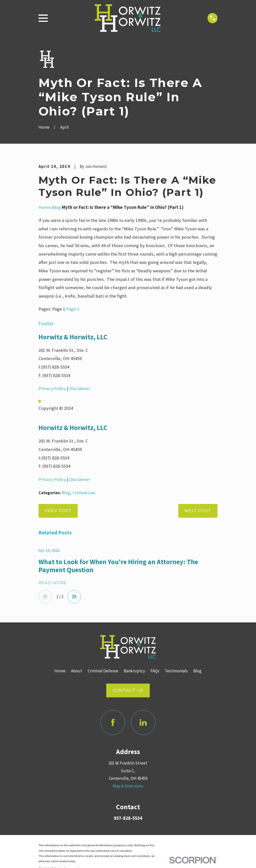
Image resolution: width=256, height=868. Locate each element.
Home (45, 207)
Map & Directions (128, 786)
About (77, 671)
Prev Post (58, 511)
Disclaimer (80, 388)
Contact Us (128, 690)
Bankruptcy (134, 671)
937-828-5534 (128, 818)
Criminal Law (84, 493)
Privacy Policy (52, 388)
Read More (53, 583)
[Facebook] (113, 722)
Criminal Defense (103, 671)
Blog (56, 207)
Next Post (198, 511)
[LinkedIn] (143, 722)
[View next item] (74, 597)
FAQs (155, 671)
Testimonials (176, 671)
